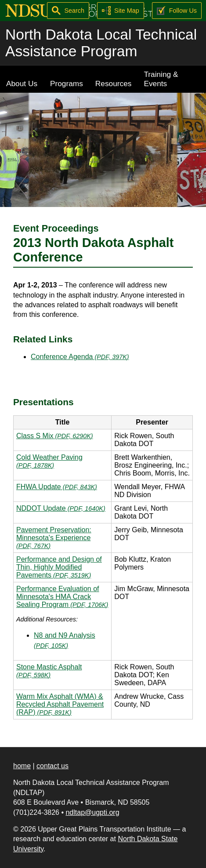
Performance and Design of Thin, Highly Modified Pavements (59, 567)
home (22, 766)
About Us (22, 84)
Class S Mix (55, 436)
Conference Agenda (80, 357)
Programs (67, 84)
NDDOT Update (61, 508)
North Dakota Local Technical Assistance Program (101, 43)
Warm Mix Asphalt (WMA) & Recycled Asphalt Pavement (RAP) (60, 704)
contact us (52, 766)
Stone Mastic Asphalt (49, 671)
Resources (114, 84)
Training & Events (161, 79)
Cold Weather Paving (49, 461)
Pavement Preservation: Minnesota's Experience (54, 538)
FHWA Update (57, 487)
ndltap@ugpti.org (92, 812)
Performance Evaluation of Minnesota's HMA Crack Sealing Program (62, 597)
